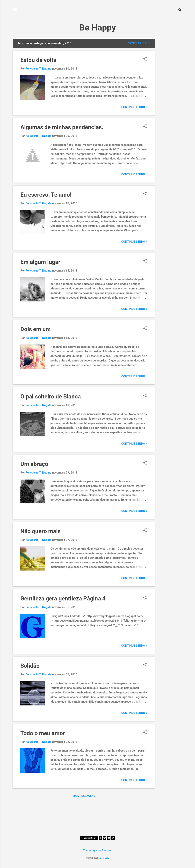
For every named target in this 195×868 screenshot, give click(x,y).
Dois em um (36, 329)
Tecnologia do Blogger (98, 850)
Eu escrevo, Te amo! (46, 195)
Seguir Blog (89, 838)
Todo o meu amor (43, 733)
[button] (145, 59)
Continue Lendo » (134, 107)
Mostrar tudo (139, 43)
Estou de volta (38, 60)
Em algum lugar (40, 262)
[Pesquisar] (180, 10)
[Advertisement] (170, 96)
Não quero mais (40, 531)
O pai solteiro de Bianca (51, 396)
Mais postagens (84, 796)
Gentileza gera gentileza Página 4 (63, 598)
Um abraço (34, 464)
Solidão (30, 666)
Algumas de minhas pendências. (62, 127)
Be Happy (98, 28)
